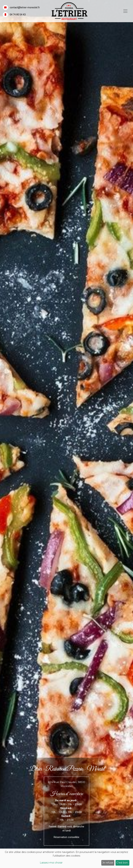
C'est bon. (122, 863)
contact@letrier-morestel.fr (25, 7)
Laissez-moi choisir (51, 863)
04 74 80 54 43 (18, 15)
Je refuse (108, 863)
